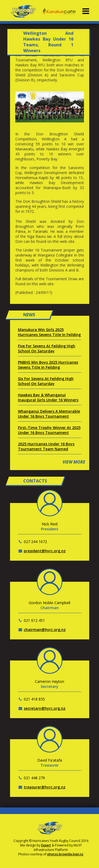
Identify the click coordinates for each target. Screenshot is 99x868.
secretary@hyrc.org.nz (45, 708)
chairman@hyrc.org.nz (45, 630)
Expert (46, 845)
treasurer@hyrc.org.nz (45, 787)
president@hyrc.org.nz (45, 551)
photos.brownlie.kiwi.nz (65, 854)
